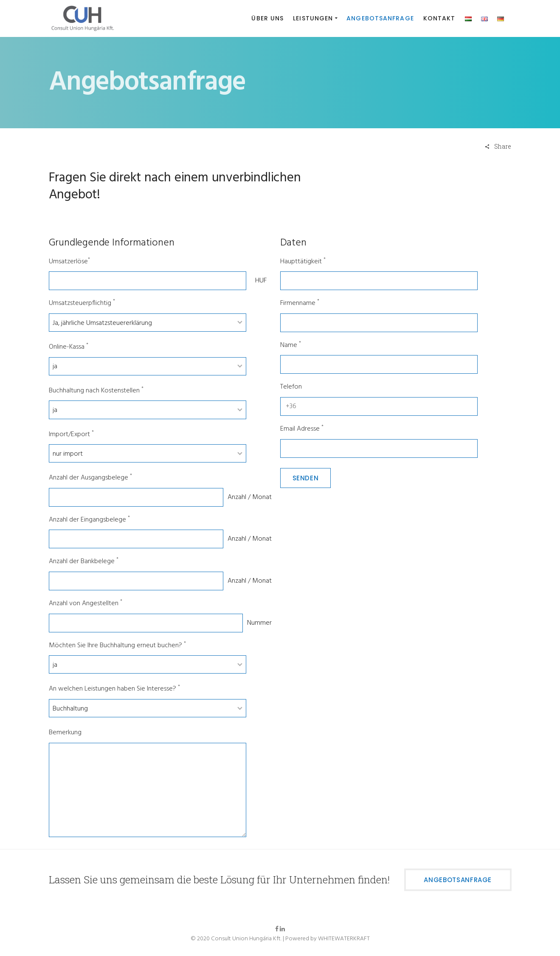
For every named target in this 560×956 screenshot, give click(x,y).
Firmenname (300, 303)
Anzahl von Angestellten (86, 604)
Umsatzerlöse (69, 262)
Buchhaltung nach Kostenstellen (96, 391)
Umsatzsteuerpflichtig (82, 303)
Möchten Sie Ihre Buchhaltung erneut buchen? (117, 646)
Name (291, 345)
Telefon (291, 387)
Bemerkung (65, 733)
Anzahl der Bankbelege (84, 562)
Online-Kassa (69, 347)
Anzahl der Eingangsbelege (89, 520)
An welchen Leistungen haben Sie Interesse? (114, 689)
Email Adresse (302, 429)
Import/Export (71, 435)
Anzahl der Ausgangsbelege (90, 478)
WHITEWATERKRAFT (344, 939)
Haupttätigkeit (303, 262)
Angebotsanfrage (458, 880)
